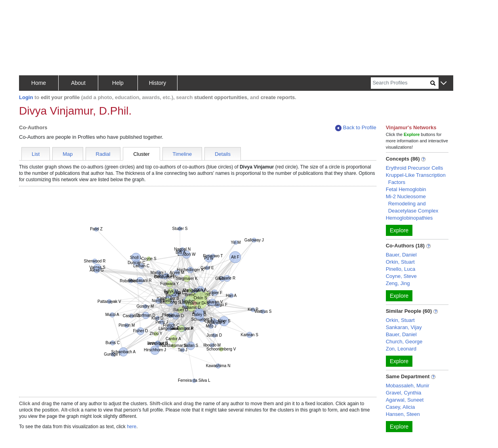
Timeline (182, 154)
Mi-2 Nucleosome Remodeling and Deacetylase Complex (412, 204)
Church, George (404, 342)
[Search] (401, 83)
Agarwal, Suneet (405, 400)
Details (223, 154)
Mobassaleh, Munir (408, 386)
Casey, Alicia (400, 407)
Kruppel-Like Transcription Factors (416, 179)
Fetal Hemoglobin (406, 189)
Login (26, 97)
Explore (399, 230)
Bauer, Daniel (401, 255)
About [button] (78, 83)
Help (118, 83)
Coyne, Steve (401, 276)
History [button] (158, 83)
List (36, 154)
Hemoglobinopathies (409, 218)
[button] (444, 83)
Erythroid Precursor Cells (415, 168)
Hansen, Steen (403, 414)
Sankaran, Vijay (404, 327)
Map (68, 154)
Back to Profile (356, 128)
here (132, 427)
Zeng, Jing (398, 283)
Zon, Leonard (401, 349)
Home (39, 83)
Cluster (141, 154)
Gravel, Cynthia (404, 393)
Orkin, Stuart (400, 262)
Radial (103, 154)
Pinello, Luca (401, 269)
